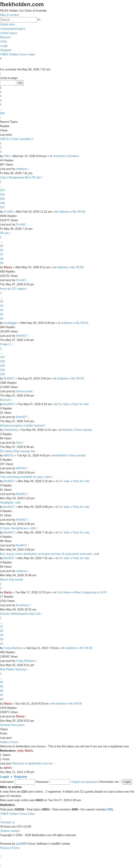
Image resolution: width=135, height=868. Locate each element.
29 (2, 635)
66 (2, 691)
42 (2, 301)
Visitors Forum (9, 742)
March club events (12, 580)
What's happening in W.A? (90, 592)
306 (2, 203)
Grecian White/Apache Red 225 (20, 614)
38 (2, 259)
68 (2, 699)
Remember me (110, 782)
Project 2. (6, 344)
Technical (59, 156)
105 (2, 370)
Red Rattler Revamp (13, 669)
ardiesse (22, 169)
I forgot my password (84, 782)
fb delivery (23, 605)
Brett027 (22, 336)
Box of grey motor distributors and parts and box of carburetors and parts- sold (49, 554)
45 (2, 314)
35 (2, 246)
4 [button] (1, 100)
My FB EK (79, 212)
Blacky (8, 267)
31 (2, 644)
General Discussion (12, 725)
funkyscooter (24, 391)
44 (2, 310)
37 (2, 254)
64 (2, 682)
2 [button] (1, 92)
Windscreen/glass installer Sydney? (23, 426)
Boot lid (5, 400)
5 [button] (1, 105)
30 (2, 639)
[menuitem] (13, 29)
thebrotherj (11, 430)
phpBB (20, 844)
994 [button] (2, 113)
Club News (64, 592)
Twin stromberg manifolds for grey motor (26, 477)
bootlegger (11, 323)
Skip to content (9, 15)
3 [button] (1, 96)
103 (2, 361)
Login (5, 777)
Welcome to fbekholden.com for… (34, 763)
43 (2, 306)
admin (8, 768)
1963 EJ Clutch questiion (16, 139)
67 (2, 695)
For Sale (63, 404)
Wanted (67, 430)
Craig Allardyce (13, 648)
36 (2, 250)
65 (2, 686)
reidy (20, 751)
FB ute (4, 233)
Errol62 (8, 212)
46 (2, 319)
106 (2, 374)
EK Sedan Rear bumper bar (18, 451)
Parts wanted (84, 430)
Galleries (64, 212)
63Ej (7, 156)
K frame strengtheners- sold (18, 528)
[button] (1, 74)
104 (2, 366)
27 (2, 627)
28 (2, 631)
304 (2, 195)
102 (2, 357)
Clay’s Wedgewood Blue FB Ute (20, 177)
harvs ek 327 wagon (13, 289)
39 (2, 263)
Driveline (73, 156)
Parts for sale (80, 404)
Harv (19, 443)
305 (2, 199)
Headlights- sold (10, 503)
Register (21, 777)
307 (2, 207)
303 (2, 190)
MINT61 (9, 455)
